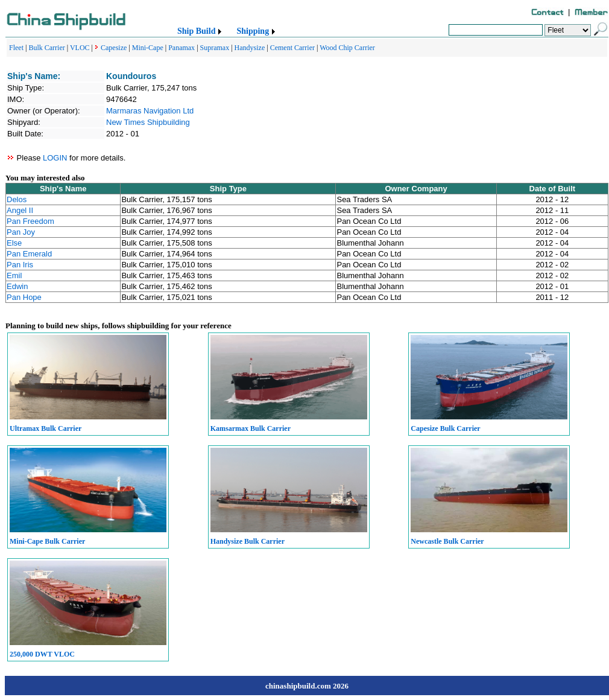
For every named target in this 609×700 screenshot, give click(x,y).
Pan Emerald (29, 254)
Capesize (114, 48)
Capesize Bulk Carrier (445, 428)
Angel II (20, 210)
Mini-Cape (148, 48)
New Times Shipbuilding (148, 122)
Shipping (253, 31)
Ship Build (196, 31)
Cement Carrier (292, 48)
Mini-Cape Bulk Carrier (47, 541)
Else (14, 243)
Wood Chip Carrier (347, 48)
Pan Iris (20, 265)
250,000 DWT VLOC (42, 654)
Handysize (250, 48)
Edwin (17, 286)
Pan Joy (21, 232)
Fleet (16, 48)
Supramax (215, 48)
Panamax (181, 48)
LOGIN (55, 158)
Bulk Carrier (46, 48)
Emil (14, 275)
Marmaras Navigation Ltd (150, 111)
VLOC (80, 48)
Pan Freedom (30, 221)
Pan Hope (24, 297)
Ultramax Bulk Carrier (46, 428)
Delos (17, 199)
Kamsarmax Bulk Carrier (251, 428)
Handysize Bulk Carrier (248, 541)
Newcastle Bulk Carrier (447, 541)
